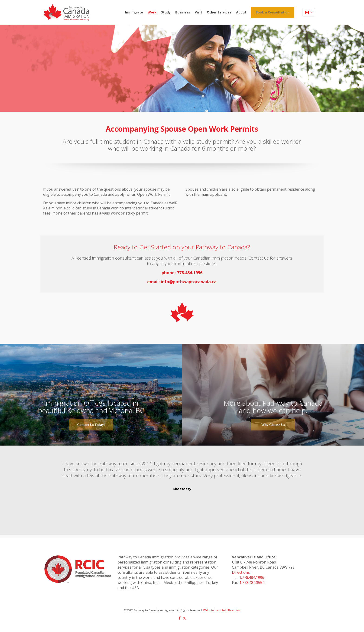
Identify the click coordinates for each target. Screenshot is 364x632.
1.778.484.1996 (252, 577)
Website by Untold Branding (222, 610)
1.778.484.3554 (252, 583)
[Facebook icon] (180, 618)
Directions (241, 572)
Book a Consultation (273, 12)
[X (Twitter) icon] (184, 618)
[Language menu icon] (309, 12)
